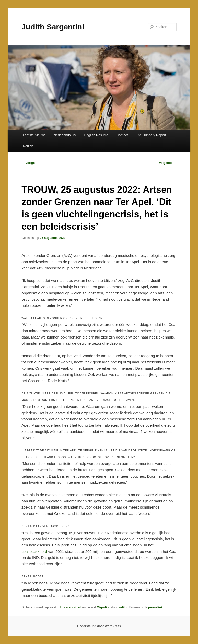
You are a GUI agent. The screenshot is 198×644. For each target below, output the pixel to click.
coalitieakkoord (34, 551)
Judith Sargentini (53, 27)
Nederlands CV (65, 135)
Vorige (28, 163)
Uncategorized (71, 607)
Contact (122, 135)
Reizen (28, 146)
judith (123, 607)
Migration (103, 607)
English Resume (96, 135)
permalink (156, 607)
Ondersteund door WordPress (99, 626)
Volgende (168, 163)
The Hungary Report (151, 135)
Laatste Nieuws (34, 135)
